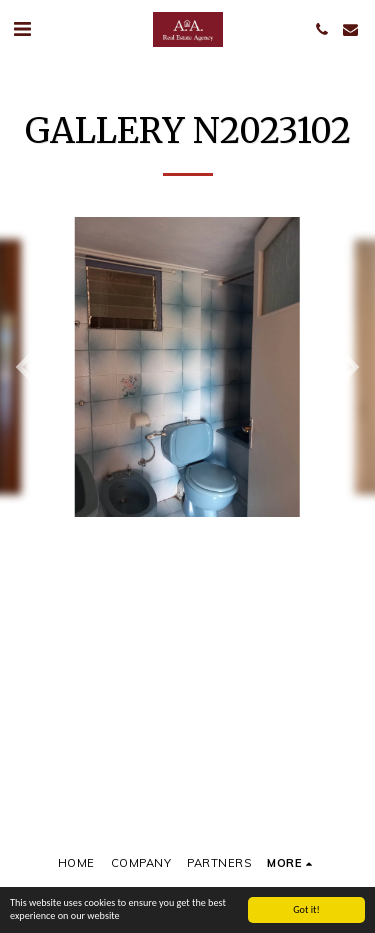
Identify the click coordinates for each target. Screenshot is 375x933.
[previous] (30, 367)
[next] (345, 367)
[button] (22, 28)
